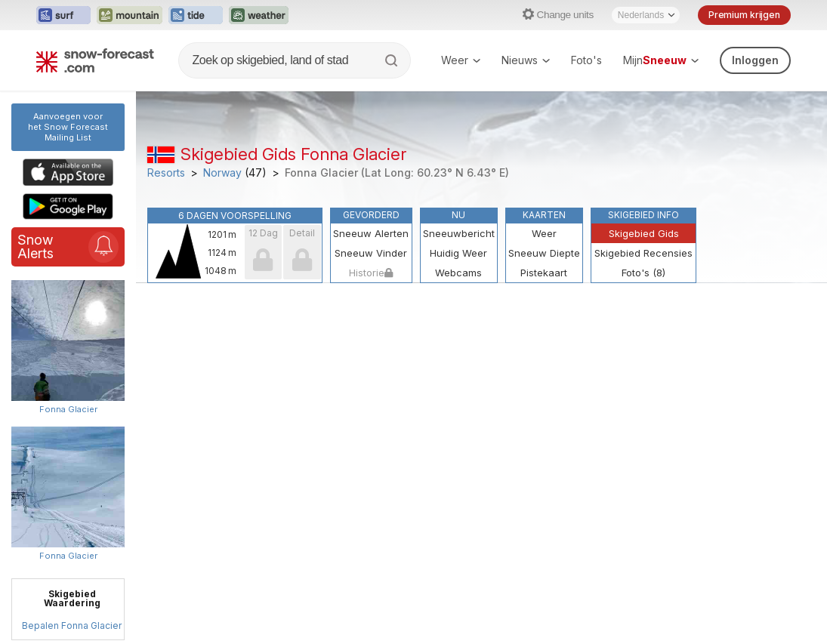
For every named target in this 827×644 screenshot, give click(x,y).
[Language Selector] (646, 15)
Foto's (586, 60)
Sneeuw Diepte (544, 253)
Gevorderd (371, 215)
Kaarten (544, 215)
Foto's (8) (643, 273)
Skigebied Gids (644, 233)
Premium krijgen (744, 15)
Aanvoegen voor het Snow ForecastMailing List (68, 127)
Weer (461, 60)
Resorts (166, 173)
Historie (371, 273)
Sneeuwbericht (459, 233)
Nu (458, 215)
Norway (222, 173)
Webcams (458, 273)
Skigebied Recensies (643, 253)
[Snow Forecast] (95, 60)
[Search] (393, 60)
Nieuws (526, 60)
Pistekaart (544, 273)
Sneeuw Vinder (371, 253)
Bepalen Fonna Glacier (72, 626)
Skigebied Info (643, 215)
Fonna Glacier (68, 409)
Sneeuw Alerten (371, 233)
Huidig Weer (458, 253)
